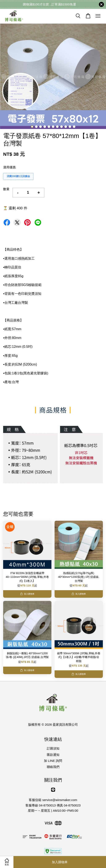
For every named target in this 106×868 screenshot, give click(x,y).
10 (70, 127)
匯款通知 (53, 755)
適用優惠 (9, 167)
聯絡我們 (53, 767)
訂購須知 (53, 748)
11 (74, 127)
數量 (6, 189)
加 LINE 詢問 (53, 761)
